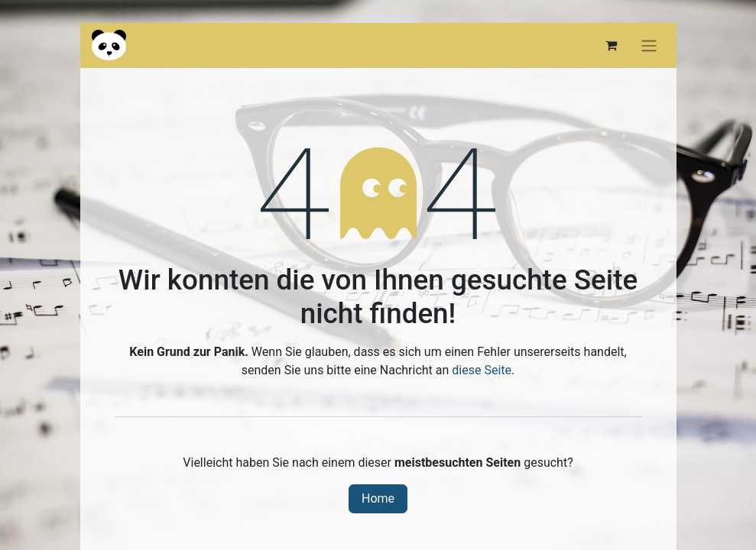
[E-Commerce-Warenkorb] (612, 45)
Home (378, 498)
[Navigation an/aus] (649, 45)
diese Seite (482, 370)
